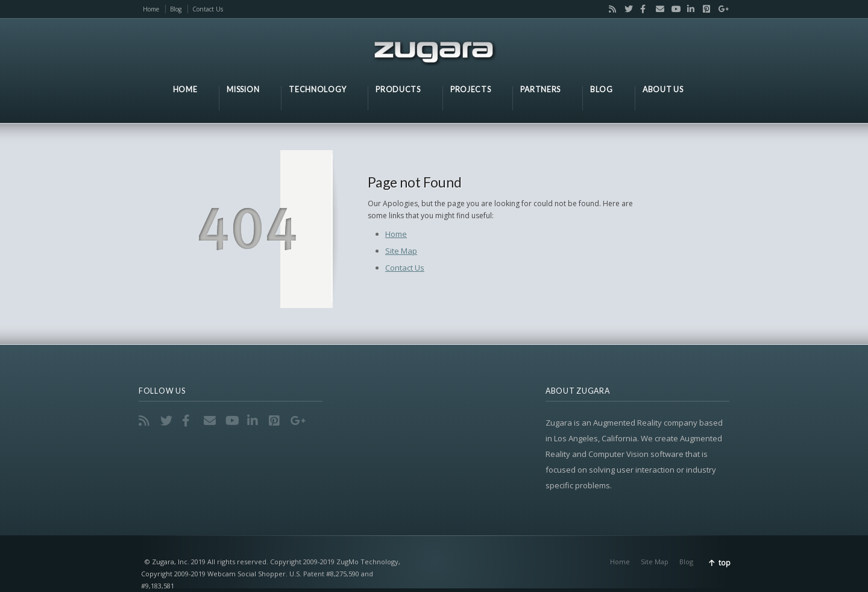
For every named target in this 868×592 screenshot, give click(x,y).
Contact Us (208, 9)
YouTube (673, 9)
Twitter (626, 9)
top (725, 563)
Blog (176, 9)
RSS (610, 9)
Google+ (719, 9)
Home (151, 9)
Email (657, 9)
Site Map (401, 251)
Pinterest (704, 9)
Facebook (641, 9)
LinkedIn (688, 9)
